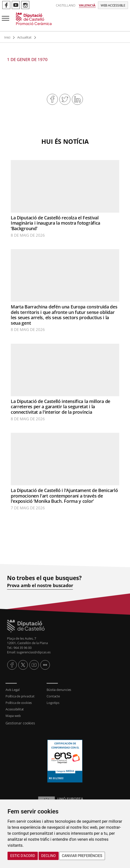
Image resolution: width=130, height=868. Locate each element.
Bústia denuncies (59, 690)
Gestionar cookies (20, 723)
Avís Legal (13, 690)
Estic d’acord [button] (23, 856)
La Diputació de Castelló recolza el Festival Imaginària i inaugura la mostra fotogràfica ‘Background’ (55, 223)
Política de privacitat (20, 696)
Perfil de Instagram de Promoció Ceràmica (25, 5)
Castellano (66, 5)
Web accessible (113, 5)
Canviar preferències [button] (82, 856)
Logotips (53, 703)
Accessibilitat (15, 709)
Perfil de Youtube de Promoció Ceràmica (16, 5)
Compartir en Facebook (52, 99)
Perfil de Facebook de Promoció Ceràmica (6, 5)
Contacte (53, 696)
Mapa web (13, 716)
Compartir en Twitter (65, 99)
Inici (7, 37)
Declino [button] (49, 856)
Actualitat (24, 37)
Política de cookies (19, 703)
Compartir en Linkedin (77, 99)
